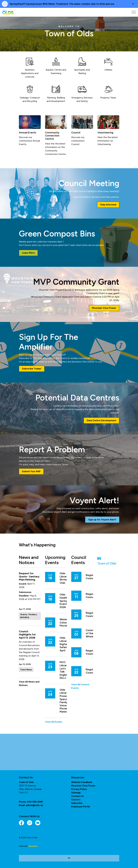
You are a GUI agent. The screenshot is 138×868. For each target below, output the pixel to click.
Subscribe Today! (32, 369)
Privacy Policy (79, 789)
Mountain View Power (104, 308)
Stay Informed (108, 205)
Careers (76, 800)
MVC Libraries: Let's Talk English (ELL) (65, 670)
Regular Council (90, 577)
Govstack (33, 846)
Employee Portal (80, 807)
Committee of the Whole (93, 633)
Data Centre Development (101, 421)
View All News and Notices (29, 683)
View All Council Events (80, 686)
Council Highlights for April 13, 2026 (27, 635)
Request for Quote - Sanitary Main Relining (29, 577)
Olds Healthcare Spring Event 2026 (66, 601)
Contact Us (78, 796)
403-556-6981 (35, 802)
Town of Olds (107, 563)
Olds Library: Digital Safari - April (64, 644)
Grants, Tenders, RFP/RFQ (29, 616)
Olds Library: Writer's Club (65, 578)
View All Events (54, 722)
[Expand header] (134, 12)
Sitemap (76, 793)
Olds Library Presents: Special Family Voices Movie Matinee (65, 701)
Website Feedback (82, 782)
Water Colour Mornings (65, 623)
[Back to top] (69, 858)
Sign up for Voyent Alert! (102, 520)
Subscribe (77, 803)
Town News (26, 670)
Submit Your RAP (31, 471)
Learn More (28, 253)
